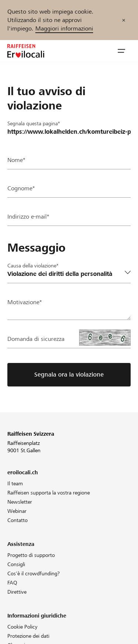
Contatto (17, 520)
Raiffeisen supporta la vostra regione (49, 493)
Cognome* (21, 188)
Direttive (17, 592)
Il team (15, 483)
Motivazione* (25, 302)
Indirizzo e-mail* (28, 217)
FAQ (12, 583)
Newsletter (20, 502)
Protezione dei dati (28, 636)
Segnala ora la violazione (69, 375)
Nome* (16, 160)
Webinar (17, 511)
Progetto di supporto (31, 555)
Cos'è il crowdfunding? (33, 573)
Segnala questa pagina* (34, 123)
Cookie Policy (22, 627)
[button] (121, 51)
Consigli (16, 564)
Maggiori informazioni (64, 28)
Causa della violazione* (33, 266)
